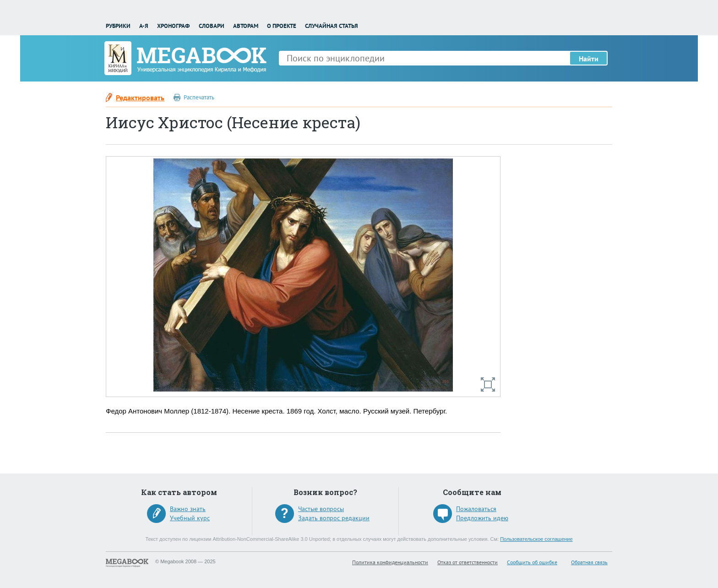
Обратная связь (589, 562)
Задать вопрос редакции (334, 518)
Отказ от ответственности (468, 562)
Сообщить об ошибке (532, 562)
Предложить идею (482, 518)
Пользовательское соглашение (536, 539)
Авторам (246, 26)
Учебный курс (190, 518)
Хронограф (173, 26)
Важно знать (188, 509)
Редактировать (140, 98)
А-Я (144, 26)
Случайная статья (332, 26)
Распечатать (199, 97)
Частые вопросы (321, 509)
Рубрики (118, 26)
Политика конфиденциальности (390, 562)
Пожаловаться (476, 509)
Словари (212, 26)
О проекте (282, 26)
